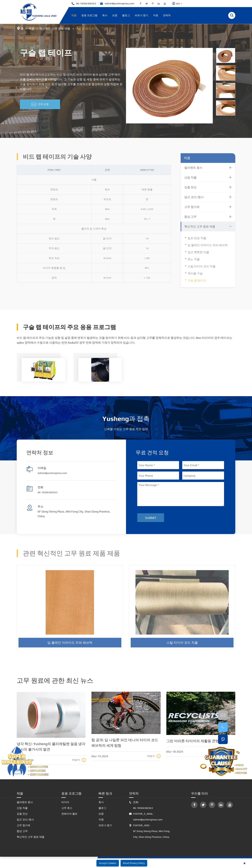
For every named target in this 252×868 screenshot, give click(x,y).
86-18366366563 (84, 4)
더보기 (79, 760)
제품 (74, 15)
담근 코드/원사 (25, 820)
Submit (151, 518)
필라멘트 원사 (25, 802)
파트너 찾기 (141, 15)
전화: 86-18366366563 (141, 805)
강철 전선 (22, 814)
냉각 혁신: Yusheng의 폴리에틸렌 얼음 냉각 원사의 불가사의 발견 (51, 747)
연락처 (167, 15)
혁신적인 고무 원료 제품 (55, 29)
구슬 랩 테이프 (85, 29)
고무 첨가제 (23, 825)
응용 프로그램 (89, 15)
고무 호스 (67, 808)
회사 (105, 15)
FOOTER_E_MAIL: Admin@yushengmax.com (146, 817)
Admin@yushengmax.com (117, 4)
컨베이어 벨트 (69, 814)
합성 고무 (22, 831)
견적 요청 (40, 104)
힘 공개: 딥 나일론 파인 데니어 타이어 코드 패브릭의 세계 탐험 (125, 743)
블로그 (126, 15)
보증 (115, 15)
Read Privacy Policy (134, 863)
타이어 (65, 802)
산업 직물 (22, 808)
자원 (156, 15)
